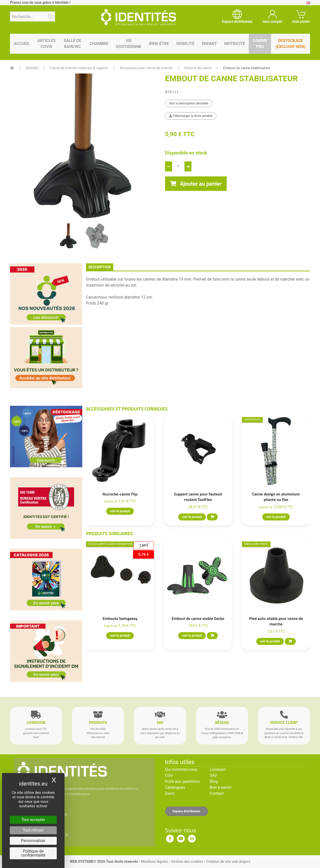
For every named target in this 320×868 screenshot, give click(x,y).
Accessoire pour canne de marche (146, 68)
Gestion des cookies (187, 862)
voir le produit (120, 511)
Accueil (22, 44)
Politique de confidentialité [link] (33, 853)
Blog (214, 781)
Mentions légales (154, 862)
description (100, 267)
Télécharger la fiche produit (191, 116)
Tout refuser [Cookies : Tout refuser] (33, 830)
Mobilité (185, 44)
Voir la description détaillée (189, 103)
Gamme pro (260, 44)
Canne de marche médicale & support (79, 68)
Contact (217, 793)
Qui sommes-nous (181, 769)
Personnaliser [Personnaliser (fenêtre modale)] (33, 841)
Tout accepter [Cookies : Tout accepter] (33, 820)
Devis (170, 793)
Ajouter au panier (196, 184)
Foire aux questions (182, 781)
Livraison (218, 769)
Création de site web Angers (228, 862)
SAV (213, 775)
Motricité (235, 44)
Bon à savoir (221, 787)
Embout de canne (198, 68)
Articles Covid (46, 44)
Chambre (99, 44)
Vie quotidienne (129, 44)
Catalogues (175, 787)
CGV (169, 775)
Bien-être (159, 44)
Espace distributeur (186, 811)
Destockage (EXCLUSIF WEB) (290, 44)
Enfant (209, 44)
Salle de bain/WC (72, 44)
